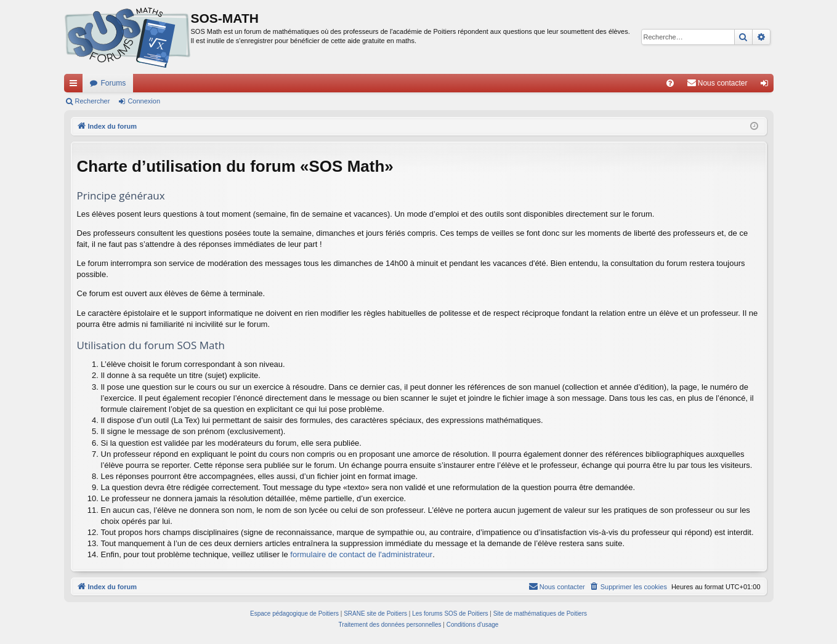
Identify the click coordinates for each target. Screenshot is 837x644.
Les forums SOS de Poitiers (450, 614)
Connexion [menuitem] (766, 86)
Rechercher (93, 101)
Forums (114, 83)
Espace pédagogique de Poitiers (294, 614)
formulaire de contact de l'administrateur (361, 554)
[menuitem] (670, 83)
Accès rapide (76, 86)
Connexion (144, 101)
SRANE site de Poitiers (375, 614)
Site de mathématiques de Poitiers (540, 614)
